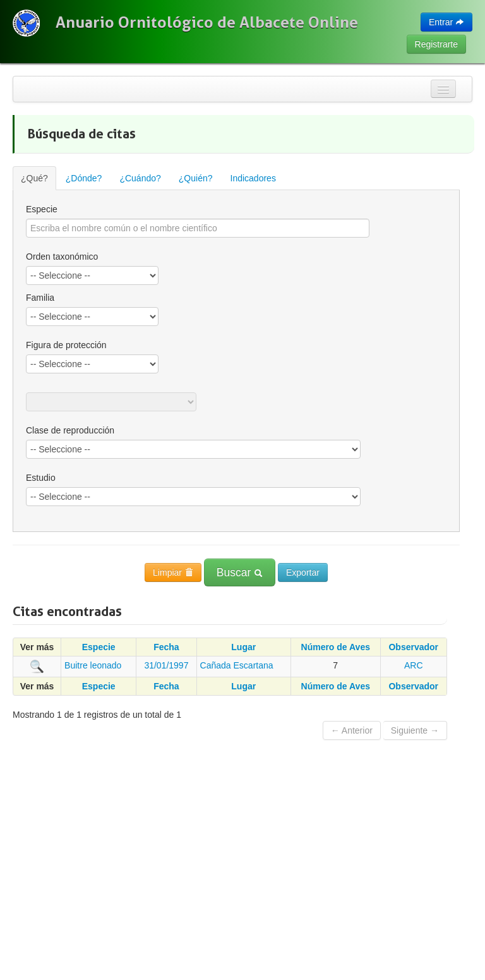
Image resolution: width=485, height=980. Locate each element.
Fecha (166, 647)
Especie (42, 209)
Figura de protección (66, 345)
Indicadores (253, 178)
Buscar (240, 572)
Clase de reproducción (70, 430)
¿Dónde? (84, 178)
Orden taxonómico (62, 257)
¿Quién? (196, 178)
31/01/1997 (166, 665)
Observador (413, 647)
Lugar (243, 647)
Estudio (41, 478)
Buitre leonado (93, 665)
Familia (40, 298)
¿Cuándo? (140, 178)
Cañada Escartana (237, 665)
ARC (414, 665)
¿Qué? (34, 178)
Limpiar (173, 572)
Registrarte (436, 44)
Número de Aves (336, 647)
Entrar (446, 22)
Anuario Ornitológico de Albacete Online (207, 22)
